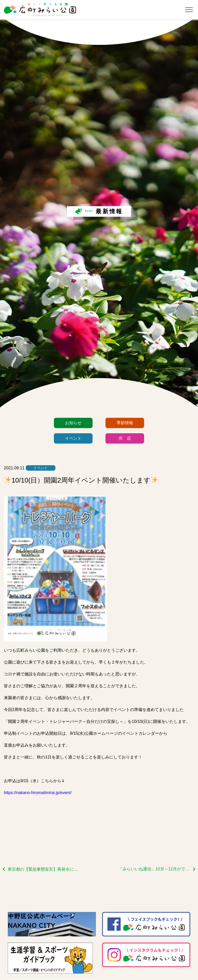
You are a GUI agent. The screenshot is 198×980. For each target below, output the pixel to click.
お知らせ (73, 423)
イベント (73, 438)
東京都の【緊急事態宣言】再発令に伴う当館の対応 (44, 869)
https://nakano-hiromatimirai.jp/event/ (38, 793)
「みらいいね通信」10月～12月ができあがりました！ (157, 869)
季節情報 (125, 423)
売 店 (125, 438)
